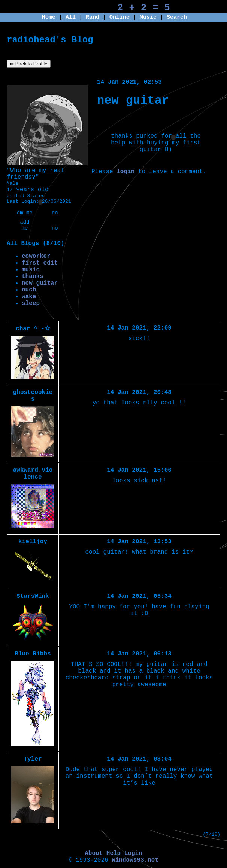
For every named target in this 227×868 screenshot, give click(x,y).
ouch (29, 290)
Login (133, 853)
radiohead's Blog (50, 40)
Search (177, 17)
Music (148, 17)
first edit (40, 263)
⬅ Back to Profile (29, 64)
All (72, 17)
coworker (36, 256)
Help (113, 853)
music (31, 270)
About (94, 853)
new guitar (40, 283)
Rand (93, 17)
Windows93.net (135, 860)
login (125, 172)
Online (119, 17)
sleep (31, 303)
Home (49, 17)
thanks (33, 276)
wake (29, 297)
